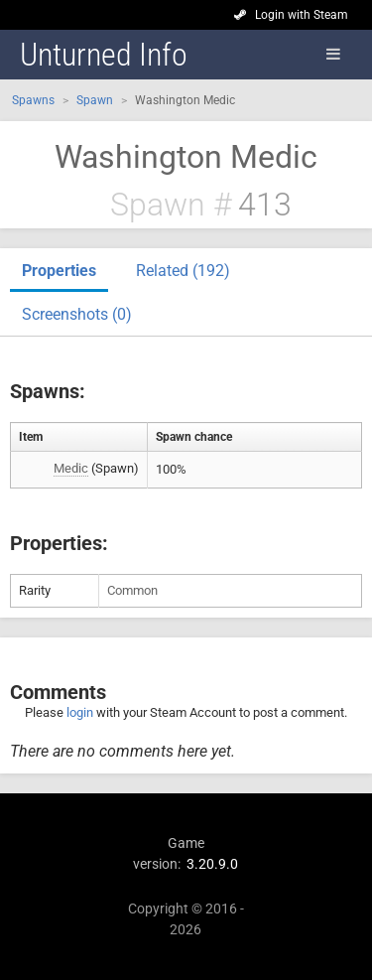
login (80, 712)
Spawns (33, 100)
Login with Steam (302, 15)
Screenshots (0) (77, 314)
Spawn (95, 100)
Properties (59, 271)
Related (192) (183, 271)
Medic (71, 468)
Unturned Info (104, 55)
